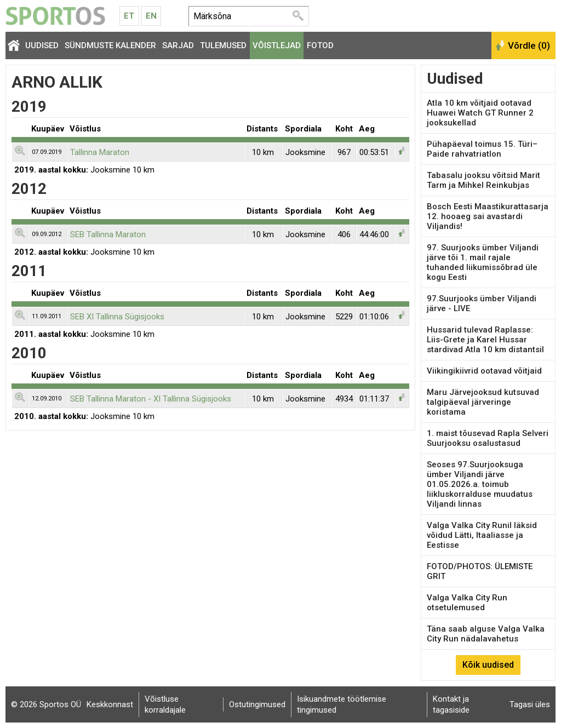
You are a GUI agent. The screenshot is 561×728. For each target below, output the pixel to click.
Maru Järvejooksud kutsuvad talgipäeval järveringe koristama (483, 402)
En (151, 16)
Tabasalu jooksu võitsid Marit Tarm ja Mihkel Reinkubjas (483, 180)
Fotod (320, 45)
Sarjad (178, 45)
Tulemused (223, 45)
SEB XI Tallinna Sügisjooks (117, 317)
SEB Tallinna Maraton (108, 234)
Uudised (42, 45)
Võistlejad (277, 45)
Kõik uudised (488, 665)
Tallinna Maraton (100, 152)
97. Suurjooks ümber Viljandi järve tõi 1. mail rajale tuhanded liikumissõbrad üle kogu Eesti (483, 262)
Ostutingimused (257, 704)
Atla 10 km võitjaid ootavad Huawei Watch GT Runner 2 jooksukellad (480, 113)
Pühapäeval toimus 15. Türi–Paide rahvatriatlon (482, 149)
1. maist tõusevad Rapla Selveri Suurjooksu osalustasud (488, 438)
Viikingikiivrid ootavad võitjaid (484, 371)
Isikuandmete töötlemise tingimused (342, 704)
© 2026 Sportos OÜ (46, 704)
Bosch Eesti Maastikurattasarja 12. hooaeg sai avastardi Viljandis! (488, 216)
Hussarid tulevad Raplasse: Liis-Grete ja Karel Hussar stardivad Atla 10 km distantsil (485, 340)
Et (129, 16)
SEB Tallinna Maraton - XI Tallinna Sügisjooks (151, 399)
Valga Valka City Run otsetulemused (467, 603)
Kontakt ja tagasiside (451, 704)
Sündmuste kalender (110, 45)
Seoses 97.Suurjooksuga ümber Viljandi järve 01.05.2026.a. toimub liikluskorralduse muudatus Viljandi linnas (480, 484)
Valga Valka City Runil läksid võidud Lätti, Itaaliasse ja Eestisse (482, 535)
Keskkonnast (110, 704)
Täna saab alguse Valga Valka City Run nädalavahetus (486, 634)
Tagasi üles (530, 704)
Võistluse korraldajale (165, 704)
